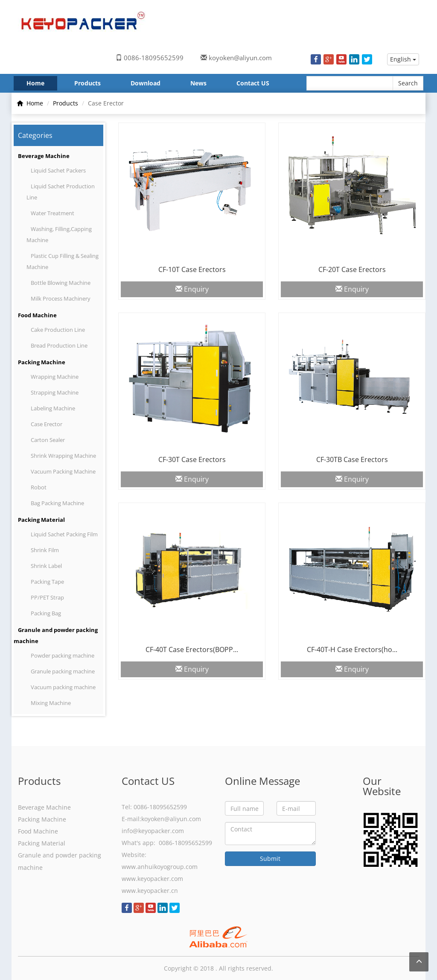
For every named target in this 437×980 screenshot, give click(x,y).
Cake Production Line (58, 330)
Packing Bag (46, 613)
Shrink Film (45, 550)
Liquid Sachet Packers (58, 170)
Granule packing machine (63, 671)
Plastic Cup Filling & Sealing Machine (63, 261)
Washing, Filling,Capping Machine (59, 234)
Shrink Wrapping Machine (63, 456)
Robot (39, 487)
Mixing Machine (51, 703)
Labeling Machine (53, 408)
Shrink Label (46, 566)
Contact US (253, 83)
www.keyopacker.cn (150, 891)
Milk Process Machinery (61, 298)
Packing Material (41, 520)
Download (146, 83)
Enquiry (192, 289)
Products (87, 83)
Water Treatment (52, 213)
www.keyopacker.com (152, 879)
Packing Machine (42, 362)
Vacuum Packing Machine (63, 471)
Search (408, 83)
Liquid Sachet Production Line (61, 192)
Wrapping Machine (55, 377)
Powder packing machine (63, 655)
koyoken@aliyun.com (240, 58)
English (403, 59)
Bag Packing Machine (57, 503)
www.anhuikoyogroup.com (160, 867)
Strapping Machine (55, 392)
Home (35, 83)
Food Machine (37, 315)
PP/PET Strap (47, 597)
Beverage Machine (44, 156)
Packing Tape (47, 582)
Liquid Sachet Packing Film (64, 534)
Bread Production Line (59, 345)
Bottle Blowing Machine (61, 283)
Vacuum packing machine (63, 687)
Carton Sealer (48, 440)
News (198, 83)
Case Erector (47, 424)
